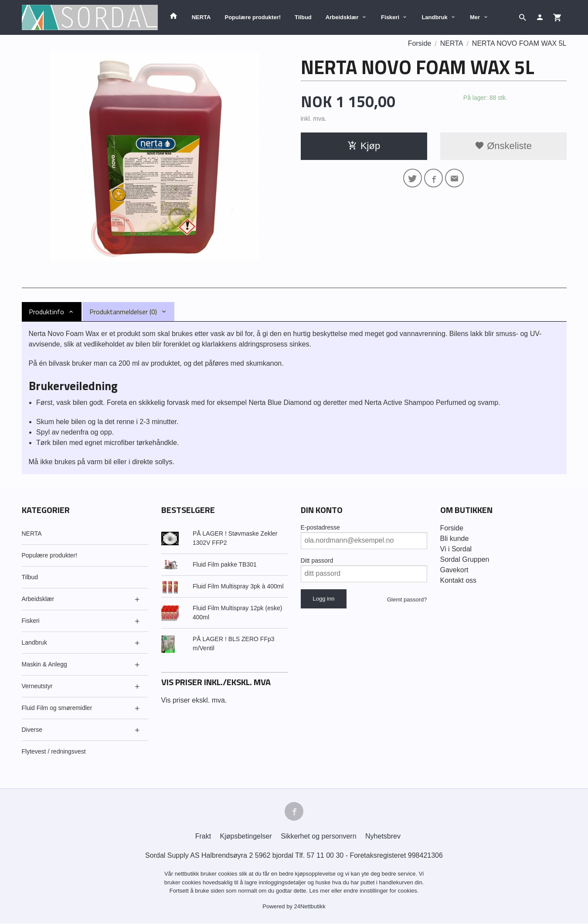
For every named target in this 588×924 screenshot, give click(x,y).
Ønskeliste (503, 146)
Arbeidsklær (342, 17)
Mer (475, 17)
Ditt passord (317, 561)
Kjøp (364, 146)
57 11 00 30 (325, 856)
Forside (420, 43)
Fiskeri (390, 17)
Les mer (321, 891)
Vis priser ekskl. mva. (194, 700)
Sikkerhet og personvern (318, 837)
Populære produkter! (253, 17)
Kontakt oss (459, 580)
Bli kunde (455, 538)
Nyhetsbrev (383, 837)
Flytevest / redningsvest (54, 751)
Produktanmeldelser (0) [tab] (123, 312)
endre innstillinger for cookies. (381, 891)
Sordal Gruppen (465, 559)
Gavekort (454, 570)
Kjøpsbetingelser (246, 837)
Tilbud (303, 17)
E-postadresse (320, 527)
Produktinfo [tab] (46, 312)
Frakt (203, 837)
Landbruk (434, 17)
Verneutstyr (37, 686)
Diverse (32, 730)
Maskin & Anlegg (44, 664)
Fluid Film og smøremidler (57, 708)
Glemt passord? (407, 600)
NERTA (201, 17)
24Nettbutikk (310, 906)
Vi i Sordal (456, 549)
